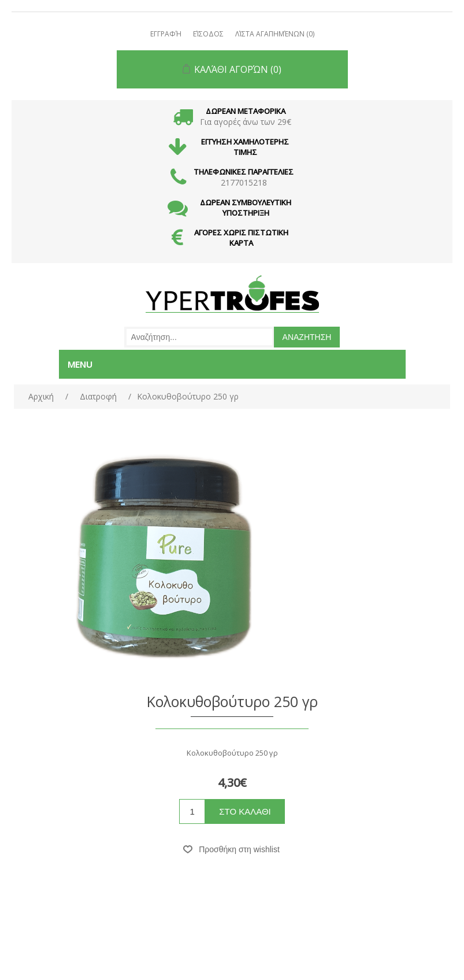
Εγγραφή (166, 34)
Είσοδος (208, 34)
